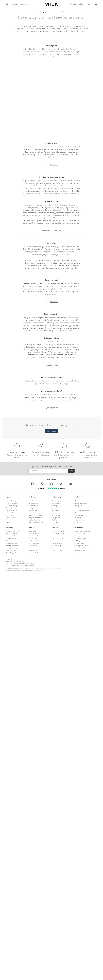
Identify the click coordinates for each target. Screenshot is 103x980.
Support (91, 4)
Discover (15, 4)
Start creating (52, 959)
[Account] (96, 4)
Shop (8, 4)
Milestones (25, 4)
